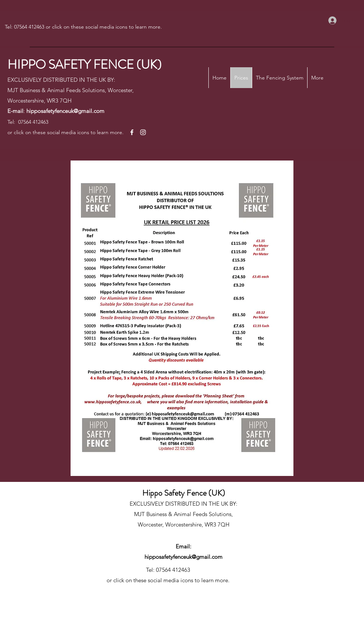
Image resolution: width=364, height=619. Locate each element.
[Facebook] (132, 132)
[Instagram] (143, 132)
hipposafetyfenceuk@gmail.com (65, 111)
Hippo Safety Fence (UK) (184, 493)
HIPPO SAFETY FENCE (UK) (84, 64)
